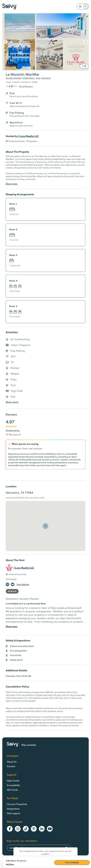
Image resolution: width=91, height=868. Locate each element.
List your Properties (17, 804)
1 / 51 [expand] (84, 66)
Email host (12, 591)
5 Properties (11, 579)
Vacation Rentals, (14, 78)
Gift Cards (12, 790)
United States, (28, 78)
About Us (12, 762)
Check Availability (72, 862)
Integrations (13, 809)
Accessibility (13, 785)
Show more (12, 184)
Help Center (13, 781)
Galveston (46, 78)
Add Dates (10, 864)
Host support (14, 813)
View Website (23, 584)
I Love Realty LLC (28, 136)
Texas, (38, 78)
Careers (11, 766)
